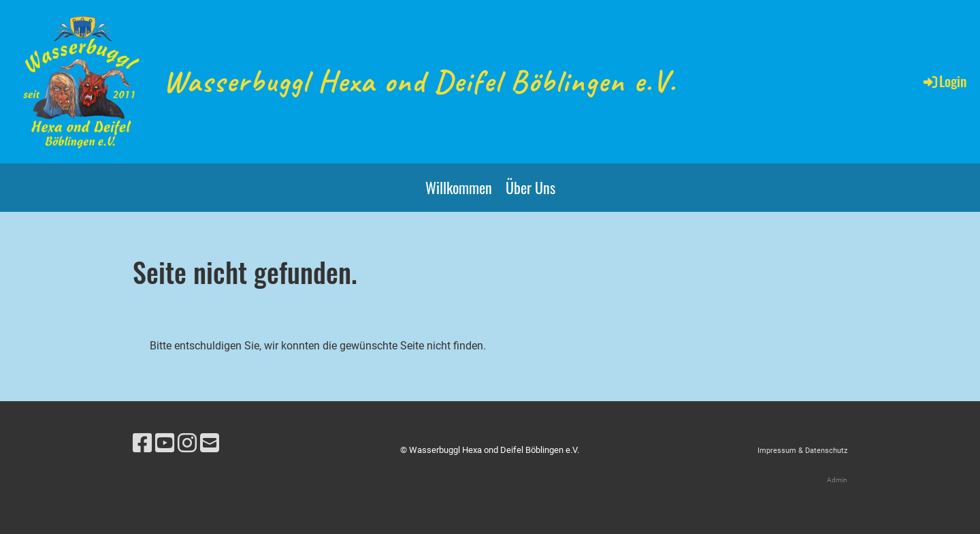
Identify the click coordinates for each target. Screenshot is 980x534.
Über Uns (530, 187)
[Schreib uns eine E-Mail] (210, 443)
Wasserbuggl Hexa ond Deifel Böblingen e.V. (420, 81)
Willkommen (459, 187)
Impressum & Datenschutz (802, 451)
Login (944, 81)
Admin (837, 480)
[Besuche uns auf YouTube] (165, 443)
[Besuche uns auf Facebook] (142, 443)
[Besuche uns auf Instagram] (187, 443)
